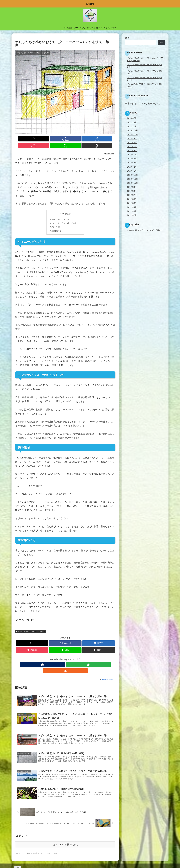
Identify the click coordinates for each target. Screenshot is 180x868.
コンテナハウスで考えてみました (66, 217)
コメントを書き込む (65, 839)
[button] (107, 139)
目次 (62, 207)
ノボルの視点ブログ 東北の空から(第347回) (144, 79)
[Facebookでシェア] (40, 139)
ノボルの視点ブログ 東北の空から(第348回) (144, 72)
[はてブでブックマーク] (57, 139)
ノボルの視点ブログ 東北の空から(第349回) (144, 66)
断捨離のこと (57, 225)
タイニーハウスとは (60, 213)
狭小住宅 (55, 221)
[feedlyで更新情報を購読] (65, 659)
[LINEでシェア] (90, 139)
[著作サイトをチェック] (59, 659)
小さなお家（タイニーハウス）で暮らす (30, 626)
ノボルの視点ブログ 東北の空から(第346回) (144, 85)
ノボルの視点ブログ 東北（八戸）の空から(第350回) (145, 59)
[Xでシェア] (23, 139)
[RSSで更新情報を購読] (71, 659)
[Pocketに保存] (74, 139)
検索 (127, 38)
